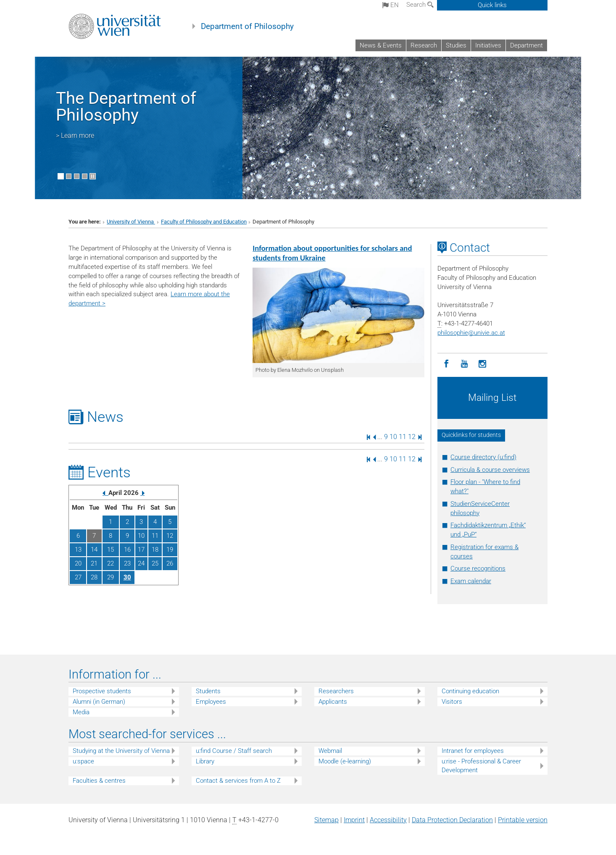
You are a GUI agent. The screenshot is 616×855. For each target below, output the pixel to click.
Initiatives (488, 45)
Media (81, 712)
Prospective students (102, 691)
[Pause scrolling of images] (93, 176)
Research (424, 45)
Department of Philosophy (247, 26)
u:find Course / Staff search (234, 751)
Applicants (333, 702)
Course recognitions (478, 568)
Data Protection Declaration (452, 820)
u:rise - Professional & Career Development (481, 766)
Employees (211, 702)
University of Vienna (131, 222)
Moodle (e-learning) (345, 761)
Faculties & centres (99, 781)
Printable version (523, 820)
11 (403, 437)
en (391, 5)
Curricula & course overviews (490, 470)
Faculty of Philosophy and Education (204, 222)
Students (208, 691)
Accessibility (388, 820)
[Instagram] (483, 364)
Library (205, 761)
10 (393, 437)
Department (526, 45)
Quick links (492, 5)
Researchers (336, 691)
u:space (83, 761)
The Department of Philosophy (126, 107)
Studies (456, 45)
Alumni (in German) (99, 702)
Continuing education (470, 691)
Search (420, 5)
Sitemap (326, 820)
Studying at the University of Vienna (121, 751)
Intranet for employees (473, 751)
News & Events (381, 45)
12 (412, 437)
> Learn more (75, 135)
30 (127, 577)
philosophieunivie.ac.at (471, 333)
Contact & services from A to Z (238, 781)
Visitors (452, 702)
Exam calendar (471, 581)
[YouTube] (465, 364)
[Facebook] (446, 364)
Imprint (354, 820)
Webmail (330, 751)
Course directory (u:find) (483, 457)
